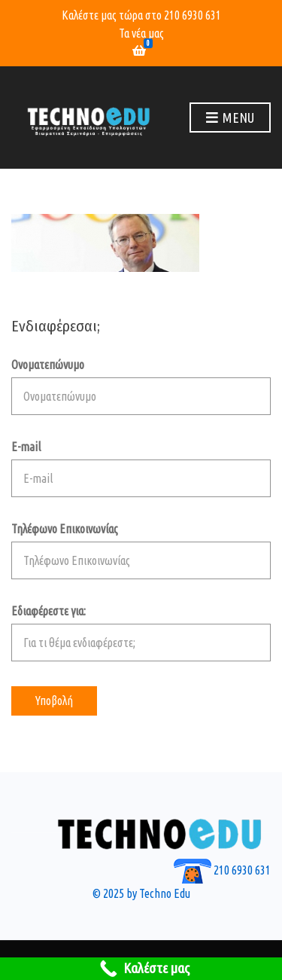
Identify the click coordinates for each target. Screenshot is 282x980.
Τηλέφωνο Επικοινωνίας (141, 551)
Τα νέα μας (141, 33)
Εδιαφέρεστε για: (141, 633)
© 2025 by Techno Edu (141, 893)
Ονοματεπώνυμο (141, 386)
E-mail (141, 469)
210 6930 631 (193, 15)
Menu (230, 118)
